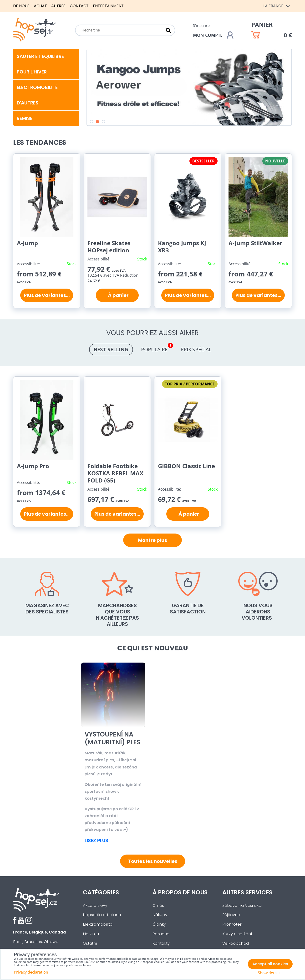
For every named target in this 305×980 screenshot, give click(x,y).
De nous (21, 6)
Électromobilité (37, 87)
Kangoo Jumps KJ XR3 (182, 246)
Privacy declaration (31, 972)
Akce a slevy (95, 905)
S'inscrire (201, 26)
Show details (269, 973)
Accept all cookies (270, 964)
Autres (58, 6)
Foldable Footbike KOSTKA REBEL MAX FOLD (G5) (115, 473)
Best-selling (111, 349)
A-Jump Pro (33, 466)
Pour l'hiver (32, 72)
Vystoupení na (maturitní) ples (184, 738)
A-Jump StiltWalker (255, 243)
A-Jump (27, 243)
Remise (25, 118)
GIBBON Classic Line (186, 466)
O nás (158, 905)
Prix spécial (196, 349)
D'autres (28, 103)
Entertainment (108, 6)
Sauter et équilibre (40, 56)
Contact (79, 6)
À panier (117, 295)
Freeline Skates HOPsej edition (109, 246)
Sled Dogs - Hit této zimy (110, 738)
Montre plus (152, 540)
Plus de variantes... (47, 295)
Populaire (157, 348)
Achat (40, 6)
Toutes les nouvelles (153, 861)
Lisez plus (96, 840)
